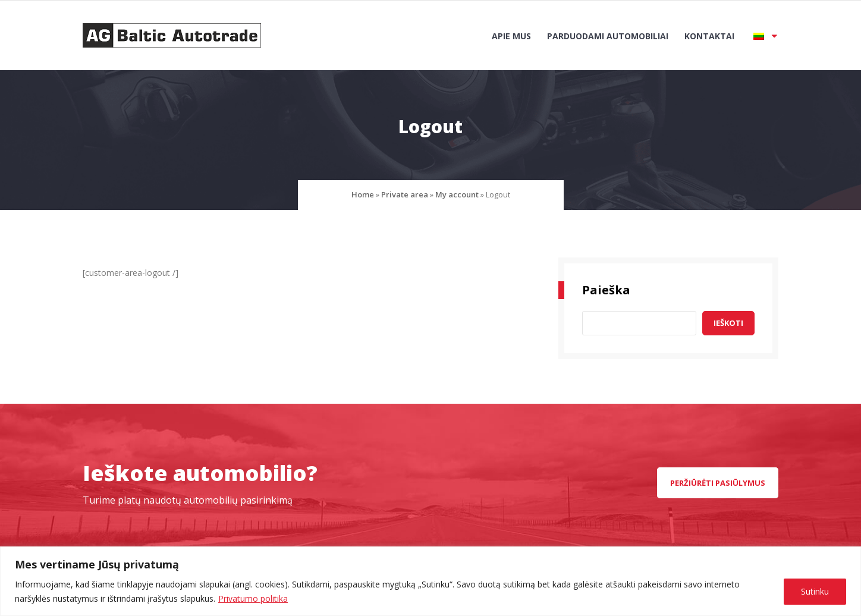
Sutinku (815, 591)
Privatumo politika (253, 598)
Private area (405, 194)
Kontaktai (709, 36)
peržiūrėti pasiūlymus (718, 483)
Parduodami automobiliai (608, 36)
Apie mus (511, 36)
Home (363, 194)
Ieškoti (728, 323)
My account (457, 194)
